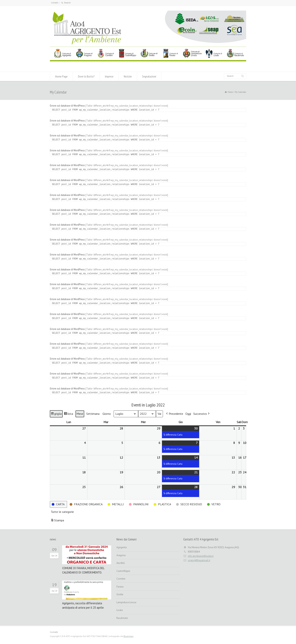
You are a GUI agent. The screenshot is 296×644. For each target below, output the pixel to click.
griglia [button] (57, 414)
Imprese (109, 76)
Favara (120, 587)
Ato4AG (121, 563)
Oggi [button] (188, 414)
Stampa (57, 521)
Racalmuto (122, 618)
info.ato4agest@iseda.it (201, 556)
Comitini (121, 579)
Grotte (120, 594)
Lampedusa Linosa (126, 602)
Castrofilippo (123, 571)
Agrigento (122, 547)
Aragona (121, 555)
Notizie (128, 76)
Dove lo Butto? (86, 76)
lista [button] (69, 414)
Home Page (61, 76)
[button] (174, 414)
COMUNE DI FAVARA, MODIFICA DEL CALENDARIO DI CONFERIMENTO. (83, 570)
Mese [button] (80, 414)
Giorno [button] (107, 414)
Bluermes (128, 636)
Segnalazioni (149, 76)
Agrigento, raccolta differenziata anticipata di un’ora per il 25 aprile (83, 605)
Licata (120, 610)
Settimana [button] (93, 414)
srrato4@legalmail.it (199, 560)
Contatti (55, 3)
